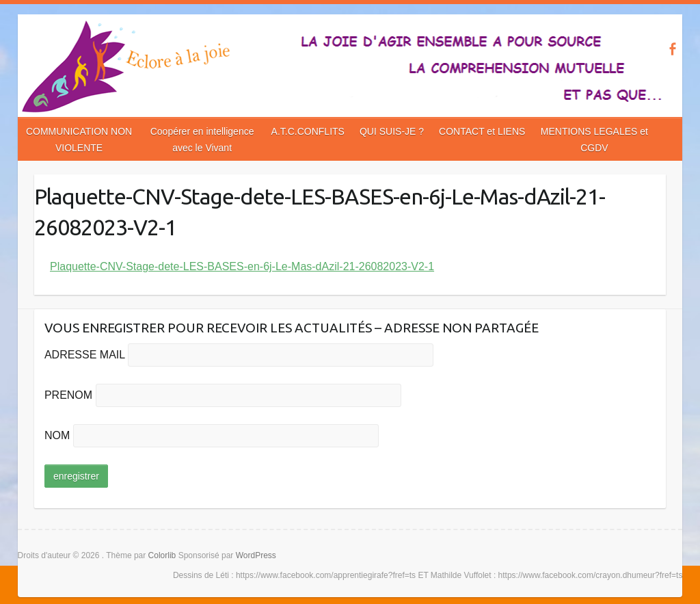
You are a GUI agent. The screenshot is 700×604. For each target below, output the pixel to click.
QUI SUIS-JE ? (392, 131)
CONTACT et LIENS (482, 131)
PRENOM (68, 395)
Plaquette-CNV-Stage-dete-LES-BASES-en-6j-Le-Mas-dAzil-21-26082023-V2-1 (242, 266)
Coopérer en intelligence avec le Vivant (202, 140)
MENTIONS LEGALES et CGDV (594, 140)
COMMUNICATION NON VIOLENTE (79, 140)
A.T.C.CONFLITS (308, 131)
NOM (57, 435)
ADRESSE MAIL (85, 355)
